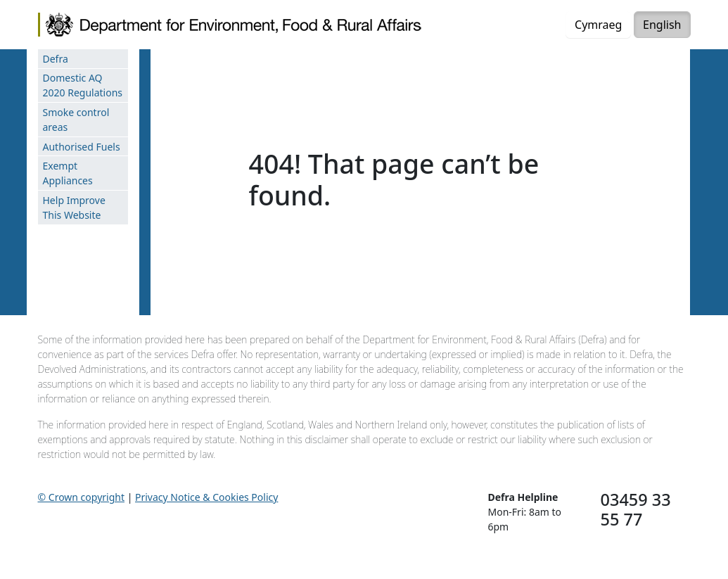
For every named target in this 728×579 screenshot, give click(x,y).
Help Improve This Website (74, 208)
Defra (56, 59)
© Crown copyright (82, 497)
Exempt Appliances (68, 173)
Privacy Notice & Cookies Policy (206, 497)
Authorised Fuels (82, 147)
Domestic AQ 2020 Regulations (83, 85)
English (662, 25)
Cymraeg (598, 25)
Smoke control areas (76, 120)
